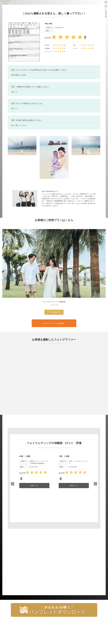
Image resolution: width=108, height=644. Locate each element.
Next (95, 484)
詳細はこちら (34, 485)
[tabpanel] (34, 471)
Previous (13, 484)
